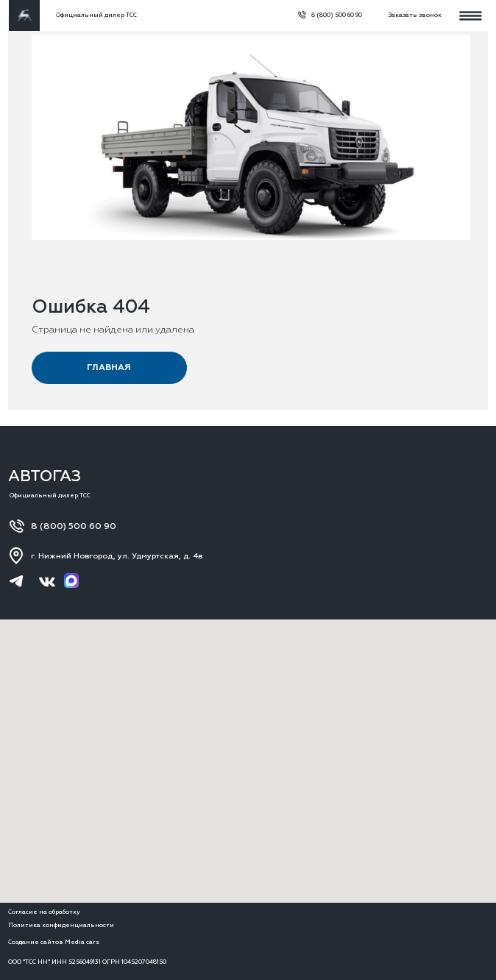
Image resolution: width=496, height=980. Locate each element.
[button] (411, 16)
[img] (24, 15)
